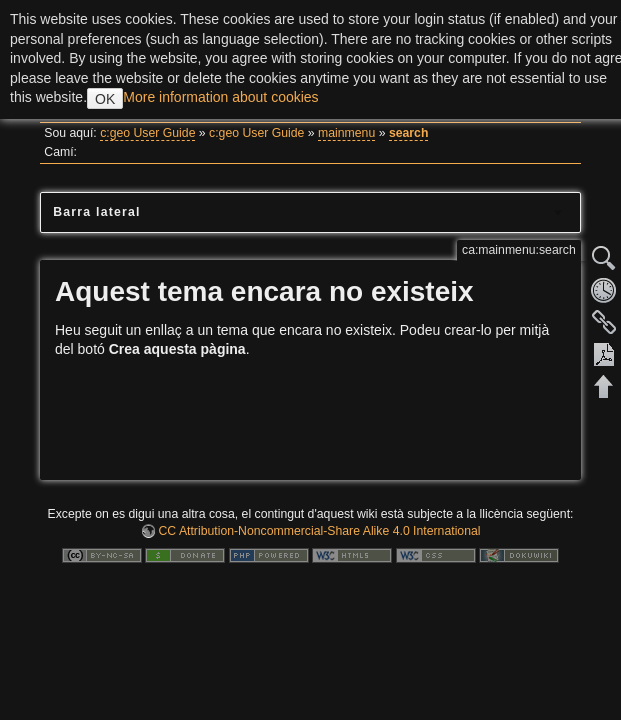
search (409, 133)
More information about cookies (220, 97)
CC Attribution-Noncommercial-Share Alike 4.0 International (319, 531)
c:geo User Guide (147, 133)
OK (105, 99)
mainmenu (346, 133)
